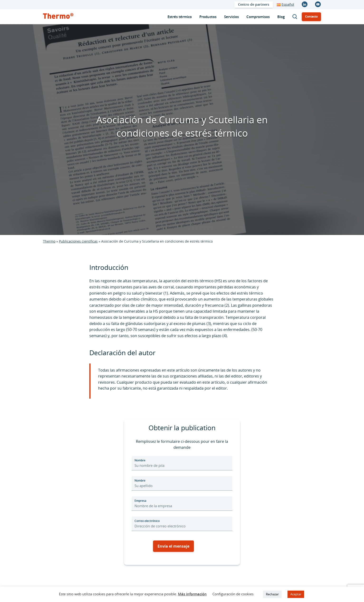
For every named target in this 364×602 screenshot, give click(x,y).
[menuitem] (254, 5)
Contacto (311, 17)
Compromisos (258, 17)
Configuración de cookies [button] (233, 594)
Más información (192, 594)
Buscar (297, 17)
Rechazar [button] (272, 594)
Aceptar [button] (296, 594)
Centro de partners (254, 4)
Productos (208, 17)
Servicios (231, 17)
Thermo (49, 241)
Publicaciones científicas (78, 241)
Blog (281, 17)
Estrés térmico (180, 17)
